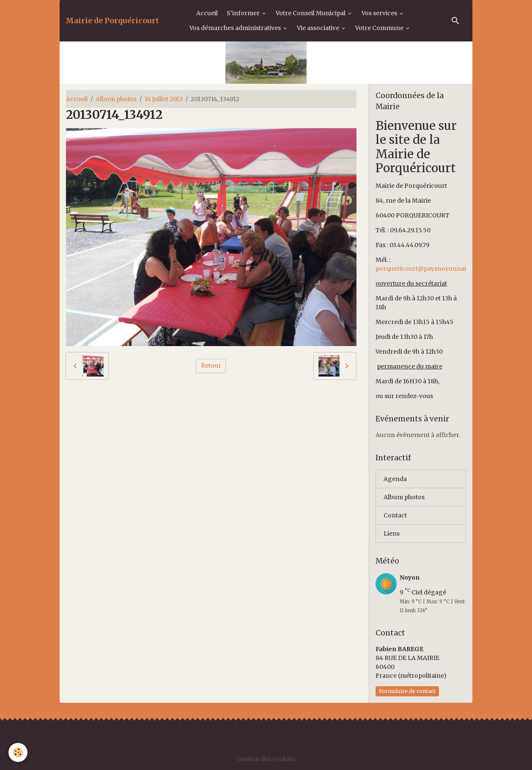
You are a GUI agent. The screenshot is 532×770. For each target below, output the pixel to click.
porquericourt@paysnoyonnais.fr (426, 269)
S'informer (244, 13)
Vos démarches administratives (236, 28)
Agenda (395, 479)
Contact (395, 515)
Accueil (207, 13)
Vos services (380, 13)
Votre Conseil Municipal (311, 13)
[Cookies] (18, 752)
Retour (211, 366)
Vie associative (319, 28)
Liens (392, 533)
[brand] (112, 21)
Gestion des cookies (266, 759)
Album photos (116, 99)
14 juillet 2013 (164, 99)
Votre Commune (380, 28)
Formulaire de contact (407, 691)
